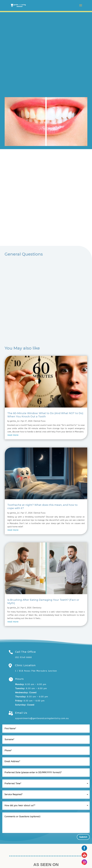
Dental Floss (40, 421)
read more (13, 435)
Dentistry (37, 608)
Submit (83, 837)
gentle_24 (15, 421)
